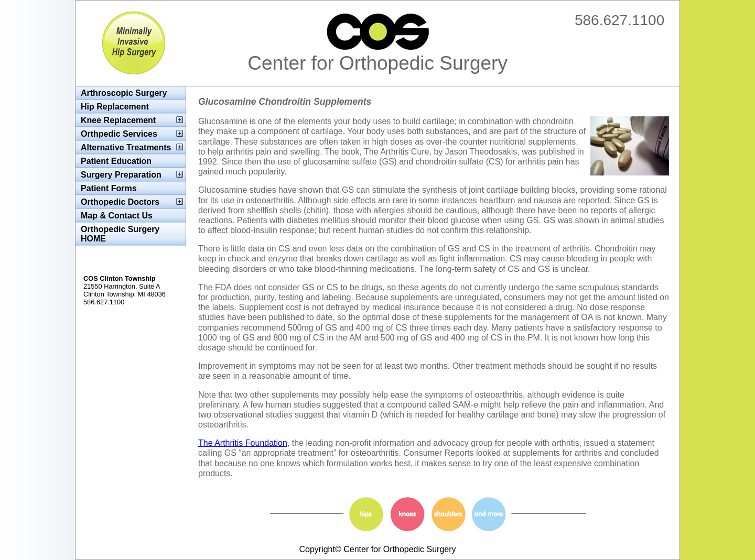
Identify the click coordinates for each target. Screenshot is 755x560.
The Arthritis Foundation (243, 443)
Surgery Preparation (121, 175)
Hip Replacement (115, 107)
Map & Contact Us (117, 216)
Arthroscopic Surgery (124, 93)
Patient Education (116, 161)
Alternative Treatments (126, 147)
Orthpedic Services (119, 134)
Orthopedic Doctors (120, 202)
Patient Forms (109, 188)
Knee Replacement (118, 120)
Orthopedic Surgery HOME (120, 234)
